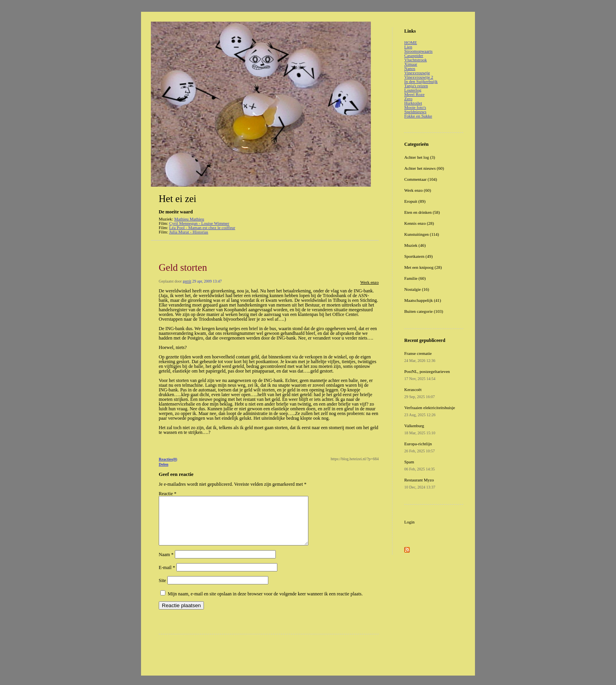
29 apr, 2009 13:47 (207, 281)
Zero (408, 99)
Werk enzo (369, 282)
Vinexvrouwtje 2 (419, 77)
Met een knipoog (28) (423, 267)
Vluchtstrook (415, 60)
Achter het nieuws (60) (424, 168)
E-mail (167, 577)
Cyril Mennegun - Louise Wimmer (199, 223)
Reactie (168, 494)
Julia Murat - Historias (189, 232)
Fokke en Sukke (418, 116)
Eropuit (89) (415, 201)
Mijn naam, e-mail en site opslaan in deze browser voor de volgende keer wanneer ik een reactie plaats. (265, 603)
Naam (166, 564)
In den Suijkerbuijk (421, 81)
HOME (411, 42)
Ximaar (411, 64)
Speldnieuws (415, 112)
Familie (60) (415, 278)
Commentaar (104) (421, 179)
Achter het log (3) (420, 157)
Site (162, 590)
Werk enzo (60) (418, 190)
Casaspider (414, 55)
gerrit (187, 281)
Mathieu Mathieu (189, 219)
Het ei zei (178, 199)
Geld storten (183, 267)
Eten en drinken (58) (422, 212)
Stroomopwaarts (418, 51)
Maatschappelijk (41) (423, 300)
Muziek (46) (415, 245)
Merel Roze (414, 94)
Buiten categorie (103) (424, 311)
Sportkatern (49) (418, 256)
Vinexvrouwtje (417, 73)
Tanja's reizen (416, 86)
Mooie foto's (415, 107)
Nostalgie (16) (417, 289)
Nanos (410, 68)
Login (409, 522)
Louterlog (413, 90)
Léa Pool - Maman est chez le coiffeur (202, 228)
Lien (408, 47)
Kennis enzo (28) (419, 223)
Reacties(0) (168, 459)
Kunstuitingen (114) (422, 234)
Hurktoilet (413, 103)
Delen (163, 464)
